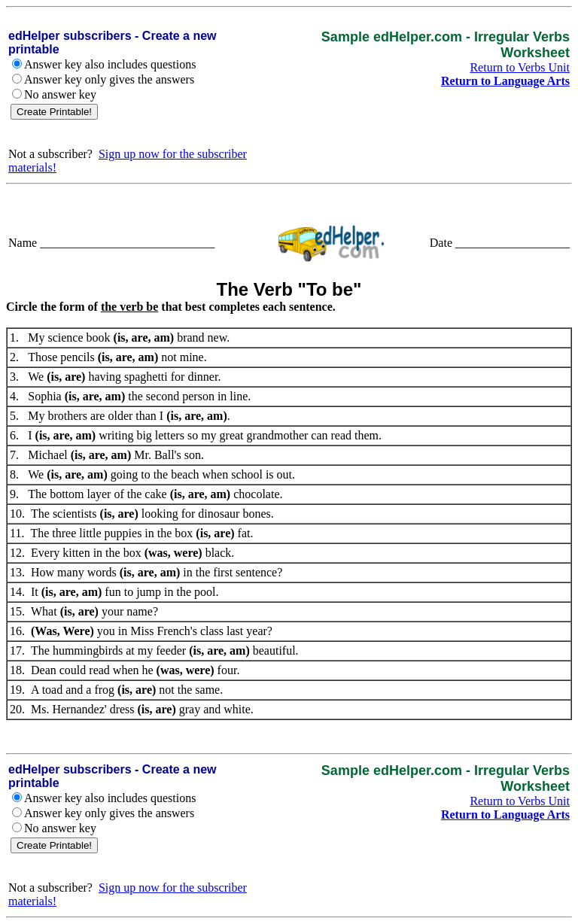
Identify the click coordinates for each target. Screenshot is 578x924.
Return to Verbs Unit (520, 67)
